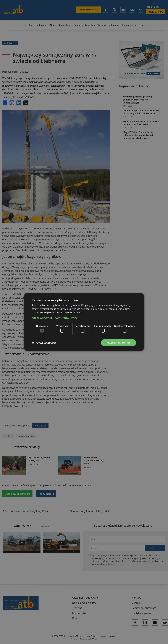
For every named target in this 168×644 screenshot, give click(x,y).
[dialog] (84, 322)
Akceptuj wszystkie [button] (119, 343)
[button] (84, 318)
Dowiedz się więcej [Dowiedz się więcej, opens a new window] (73, 312)
